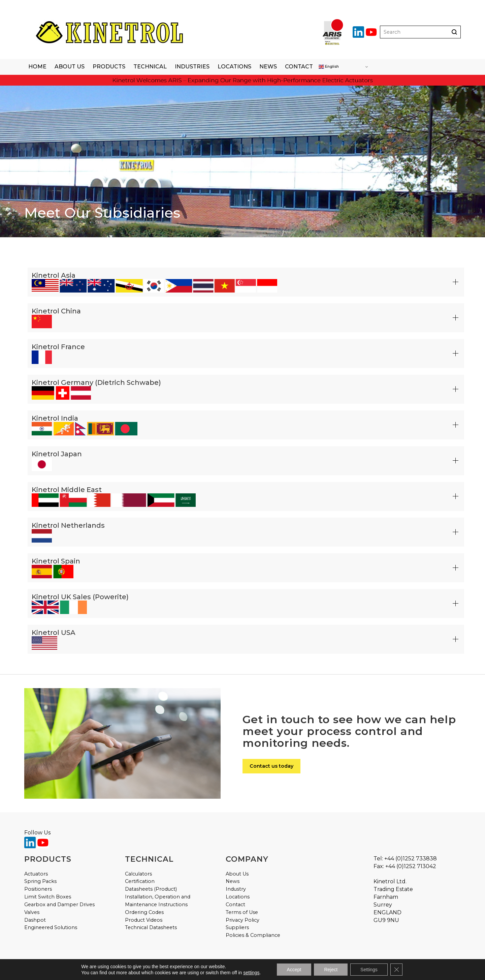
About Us (70, 67)
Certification (140, 881)
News (268, 67)
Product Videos (144, 920)
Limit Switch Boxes (48, 897)
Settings (369, 970)
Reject (331, 970)
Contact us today (271, 766)
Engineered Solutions (51, 927)
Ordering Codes (144, 912)
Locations (234, 67)
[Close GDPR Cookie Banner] (396, 970)
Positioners (38, 889)
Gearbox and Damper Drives (59, 905)
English (329, 67)
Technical (150, 67)
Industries (192, 67)
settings (251, 973)
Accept (294, 970)
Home (37, 67)
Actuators (36, 874)
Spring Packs (40, 881)
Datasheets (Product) (151, 889)
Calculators (138, 874)
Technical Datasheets (151, 927)
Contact (299, 67)
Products (109, 67)
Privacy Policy (243, 920)
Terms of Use (242, 912)
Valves (32, 912)
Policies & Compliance (253, 935)
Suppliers (237, 927)
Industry (236, 889)
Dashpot (35, 920)
